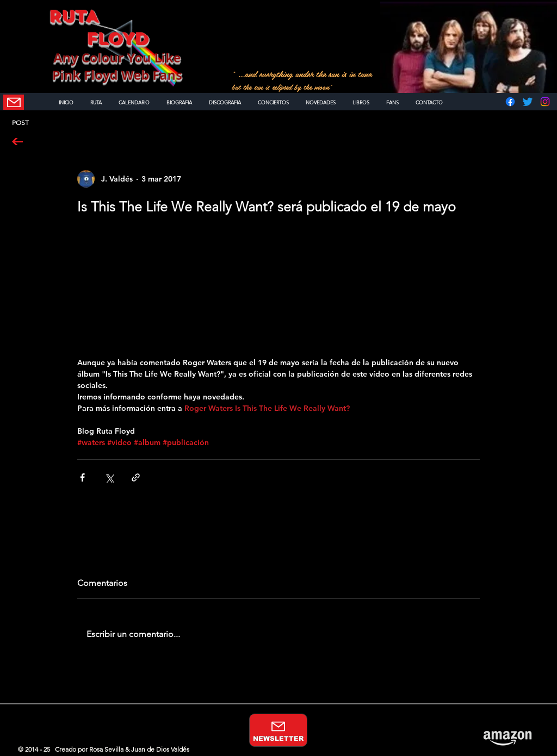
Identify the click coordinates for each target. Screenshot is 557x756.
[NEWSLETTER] (14, 102)
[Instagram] (545, 102)
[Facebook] (510, 102)
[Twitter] (528, 102)
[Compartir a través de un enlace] (136, 477)
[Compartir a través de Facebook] (82, 477)
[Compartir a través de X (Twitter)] (109, 477)
